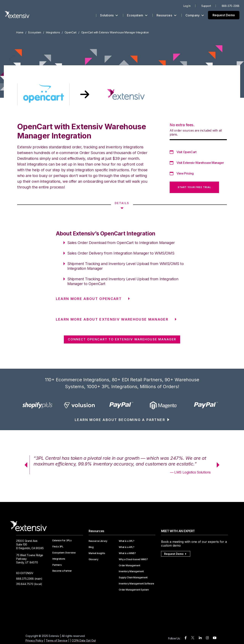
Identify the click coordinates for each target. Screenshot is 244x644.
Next (219, 465)
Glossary (93, 559)
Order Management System (134, 590)
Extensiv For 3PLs (62, 541)
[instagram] (207, 638)
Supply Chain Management (133, 578)
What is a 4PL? (127, 547)
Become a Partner (62, 571)
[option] (37, 405)
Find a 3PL (58, 547)
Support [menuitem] (206, 6)
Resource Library (98, 541)
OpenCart (71, 32)
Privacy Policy (34, 640)
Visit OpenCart (186, 152)
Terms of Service (57, 640)
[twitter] (193, 639)
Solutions (109, 15)
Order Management (129, 566)
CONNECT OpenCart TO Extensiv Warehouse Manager (122, 339)
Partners (57, 565)
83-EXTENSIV (25, 573)
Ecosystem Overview (64, 553)
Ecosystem (137, 15)
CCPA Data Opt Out (84, 640)
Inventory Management (131, 571)
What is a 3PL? (127, 541)
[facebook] (186, 638)
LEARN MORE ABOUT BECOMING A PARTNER (120, 420)
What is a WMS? (127, 553)
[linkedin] (200, 638)
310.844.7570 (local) (29, 584)
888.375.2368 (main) (29, 579)
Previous (25, 465)
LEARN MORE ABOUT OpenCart (89, 299)
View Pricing (185, 173)
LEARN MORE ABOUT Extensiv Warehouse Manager (112, 319)
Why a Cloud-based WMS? (133, 559)
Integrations (53, 32)
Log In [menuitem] (187, 6)
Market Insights (97, 553)
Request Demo (224, 15)
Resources (167, 15)
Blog (91, 547)
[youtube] (215, 638)
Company (195, 15)
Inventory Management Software (136, 584)
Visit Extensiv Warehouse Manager (200, 163)
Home (20, 32)
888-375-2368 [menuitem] (231, 6)
